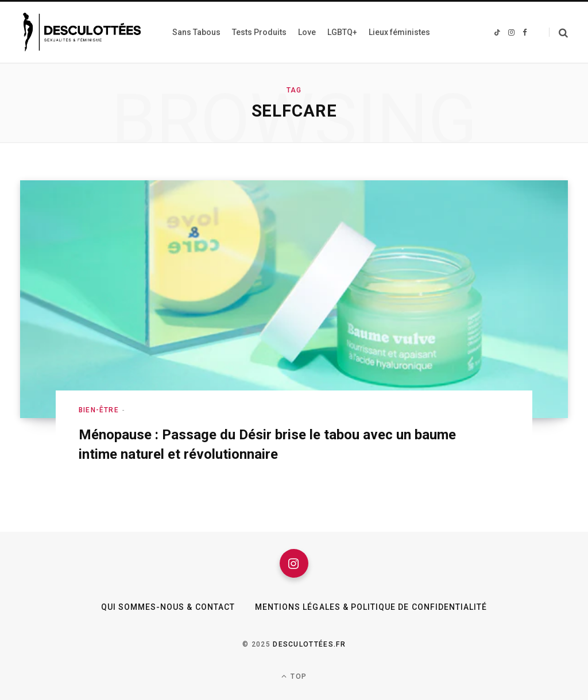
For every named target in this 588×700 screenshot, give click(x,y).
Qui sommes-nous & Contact (168, 607)
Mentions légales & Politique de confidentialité (371, 607)
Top (294, 676)
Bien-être (99, 410)
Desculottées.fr (309, 644)
